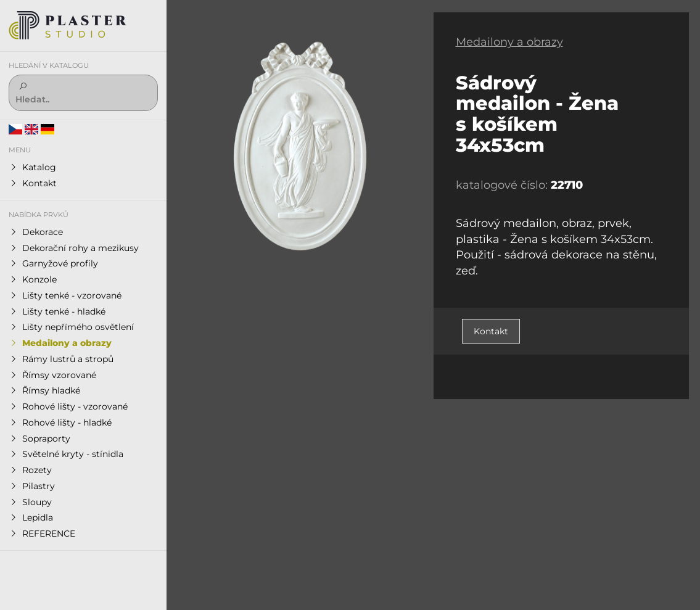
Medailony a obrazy (509, 42)
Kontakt (491, 331)
